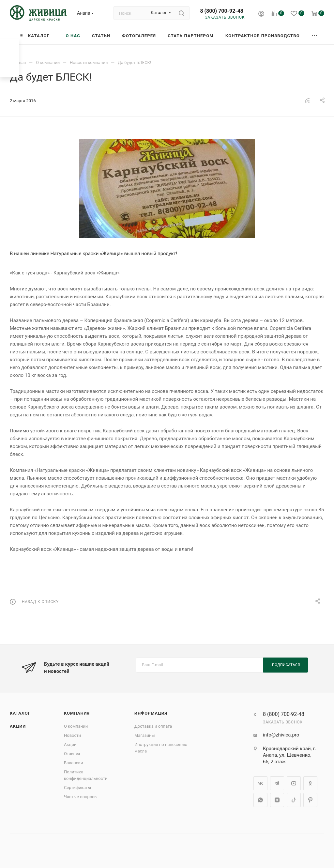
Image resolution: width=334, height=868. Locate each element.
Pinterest (310, 800)
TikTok (294, 800)
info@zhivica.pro (281, 735)
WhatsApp (260, 800)
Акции (18, 726)
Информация (151, 713)
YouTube (294, 783)
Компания (77, 713)
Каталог (20, 713)
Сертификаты (77, 788)
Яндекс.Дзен (277, 800)
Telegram (277, 783)
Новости (72, 735)
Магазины (145, 735)
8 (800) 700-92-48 (222, 11)
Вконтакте (260, 783)
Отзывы (72, 754)
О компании (76, 726)
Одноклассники (310, 783)
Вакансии (74, 763)
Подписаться (286, 665)
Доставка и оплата (153, 726)
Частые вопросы (81, 797)
